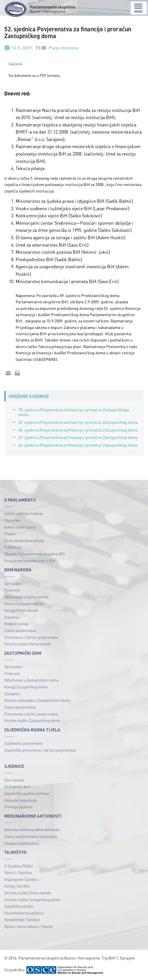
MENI (139, 8)
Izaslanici (12, 617)
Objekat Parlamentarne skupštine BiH (35, 554)
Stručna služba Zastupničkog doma (32, 720)
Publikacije (13, 547)
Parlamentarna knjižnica (24, 913)
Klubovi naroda (16, 624)
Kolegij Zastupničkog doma (26, 687)
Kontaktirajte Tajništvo (22, 919)
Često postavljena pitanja (24, 540)
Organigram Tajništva (21, 879)
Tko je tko (12, 520)
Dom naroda (14, 780)
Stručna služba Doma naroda (28, 644)
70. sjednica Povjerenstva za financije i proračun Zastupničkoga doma (74, 412)
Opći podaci (13, 583)
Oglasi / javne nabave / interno (29, 926)
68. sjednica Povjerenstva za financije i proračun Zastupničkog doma (78, 430)
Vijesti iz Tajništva (18, 872)
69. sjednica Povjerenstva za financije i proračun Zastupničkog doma (78, 422)
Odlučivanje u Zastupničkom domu (32, 680)
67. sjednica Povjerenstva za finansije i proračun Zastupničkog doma (78, 437)
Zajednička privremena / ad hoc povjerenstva (40, 750)
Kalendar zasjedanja (21, 800)
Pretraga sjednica (18, 807)
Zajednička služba (19, 906)
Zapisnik (15, 64)
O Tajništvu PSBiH (18, 866)
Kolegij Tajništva (17, 886)
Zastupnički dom (17, 786)
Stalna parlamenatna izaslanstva (31, 836)
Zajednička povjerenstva (24, 743)
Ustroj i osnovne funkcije (24, 513)
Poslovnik (12, 590)
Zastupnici (12, 694)
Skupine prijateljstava (22, 843)
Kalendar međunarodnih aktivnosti (32, 829)
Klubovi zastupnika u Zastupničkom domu (37, 700)
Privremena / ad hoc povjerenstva (31, 714)
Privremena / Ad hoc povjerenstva (31, 637)
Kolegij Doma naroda (21, 610)
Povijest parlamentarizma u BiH (30, 561)
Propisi (10, 534)
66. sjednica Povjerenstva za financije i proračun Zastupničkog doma (78, 445)
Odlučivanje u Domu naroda (26, 597)
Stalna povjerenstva (20, 630)
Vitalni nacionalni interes (24, 604)
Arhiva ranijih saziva (20, 527)
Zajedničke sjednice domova (27, 793)
